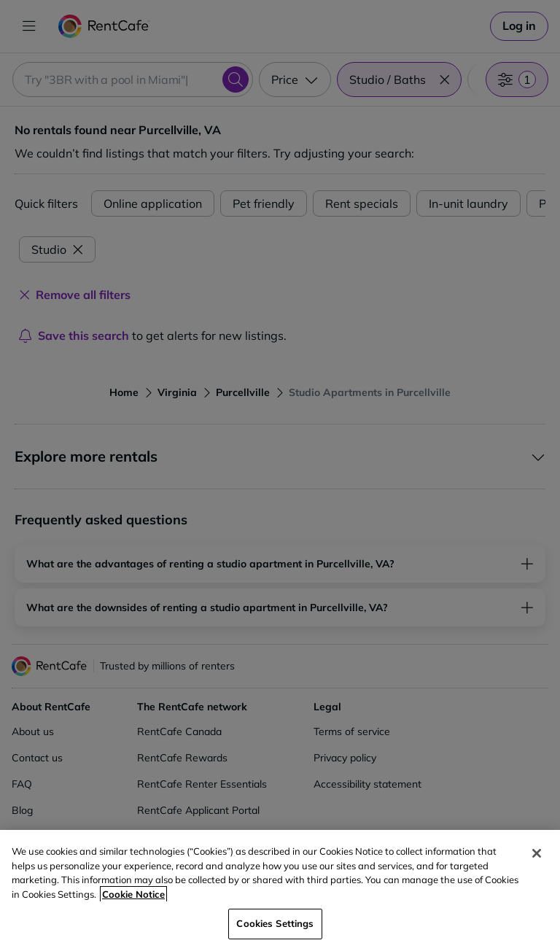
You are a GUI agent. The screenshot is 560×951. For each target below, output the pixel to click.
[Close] (537, 853)
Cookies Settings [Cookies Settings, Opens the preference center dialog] (275, 923)
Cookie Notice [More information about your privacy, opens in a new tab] (133, 894)
